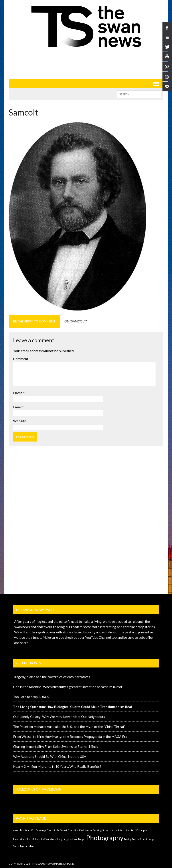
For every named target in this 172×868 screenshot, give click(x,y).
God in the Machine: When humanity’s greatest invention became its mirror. (68, 687)
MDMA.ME (68, 864)
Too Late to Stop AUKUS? (32, 697)
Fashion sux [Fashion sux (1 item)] (86, 830)
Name (18, 393)
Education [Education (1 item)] (73, 830)
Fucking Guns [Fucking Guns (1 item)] (100, 830)
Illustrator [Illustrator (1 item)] (19, 839)
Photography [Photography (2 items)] (105, 838)
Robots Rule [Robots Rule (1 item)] (138, 839)
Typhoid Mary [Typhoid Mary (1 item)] (27, 846)
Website (20, 421)
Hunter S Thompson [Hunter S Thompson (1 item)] (137, 830)
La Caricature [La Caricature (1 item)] (49, 839)
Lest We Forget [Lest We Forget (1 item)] (77, 839)
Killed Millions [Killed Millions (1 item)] (33, 839)
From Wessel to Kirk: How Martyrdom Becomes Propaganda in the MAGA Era (70, 737)
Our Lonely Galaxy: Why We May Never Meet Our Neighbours (59, 717)
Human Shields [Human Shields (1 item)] (117, 830)
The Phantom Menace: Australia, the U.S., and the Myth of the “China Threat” (69, 727)
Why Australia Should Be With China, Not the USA (50, 756)
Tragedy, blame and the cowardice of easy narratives (52, 677)
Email (18, 407)
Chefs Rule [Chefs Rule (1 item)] (53, 830)
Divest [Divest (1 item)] (63, 830)
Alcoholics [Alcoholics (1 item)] (18, 830)
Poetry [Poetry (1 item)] (128, 839)
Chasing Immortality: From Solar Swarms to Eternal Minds (56, 746)
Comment (21, 359)
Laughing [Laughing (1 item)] (62, 839)
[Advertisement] (89, 63)
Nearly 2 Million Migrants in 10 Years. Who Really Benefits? (57, 766)
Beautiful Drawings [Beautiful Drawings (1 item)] (35, 830)
